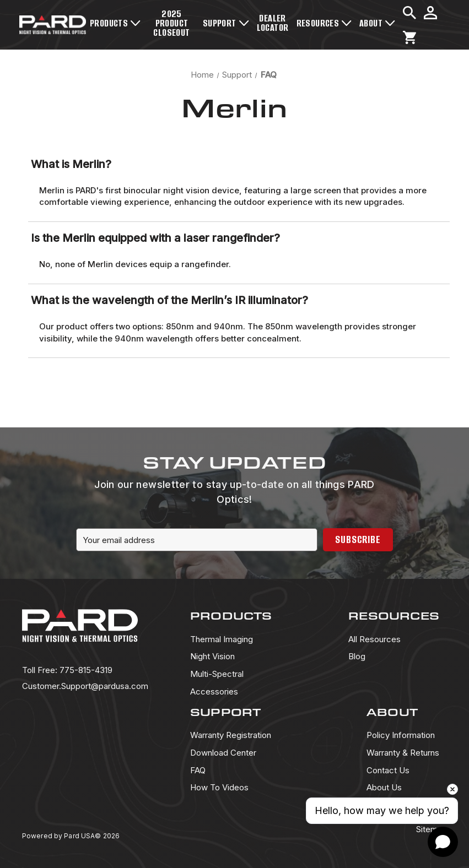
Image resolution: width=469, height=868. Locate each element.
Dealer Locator (273, 23)
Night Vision (212, 656)
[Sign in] (430, 13)
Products (115, 23)
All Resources (374, 639)
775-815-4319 (67, 670)
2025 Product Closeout (171, 23)
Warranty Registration (231, 735)
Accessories (214, 691)
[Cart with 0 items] (409, 37)
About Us (384, 787)
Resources (324, 23)
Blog (357, 656)
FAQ (198, 770)
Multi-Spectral (217, 674)
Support (226, 23)
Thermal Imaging (222, 639)
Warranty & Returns (403, 753)
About (377, 23)
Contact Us (388, 770)
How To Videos (219, 787)
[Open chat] (443, 842)
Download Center (223, 753)
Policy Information (401, 735)
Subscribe (358, 539)
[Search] (409, 13)
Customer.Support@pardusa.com (85, 686)
